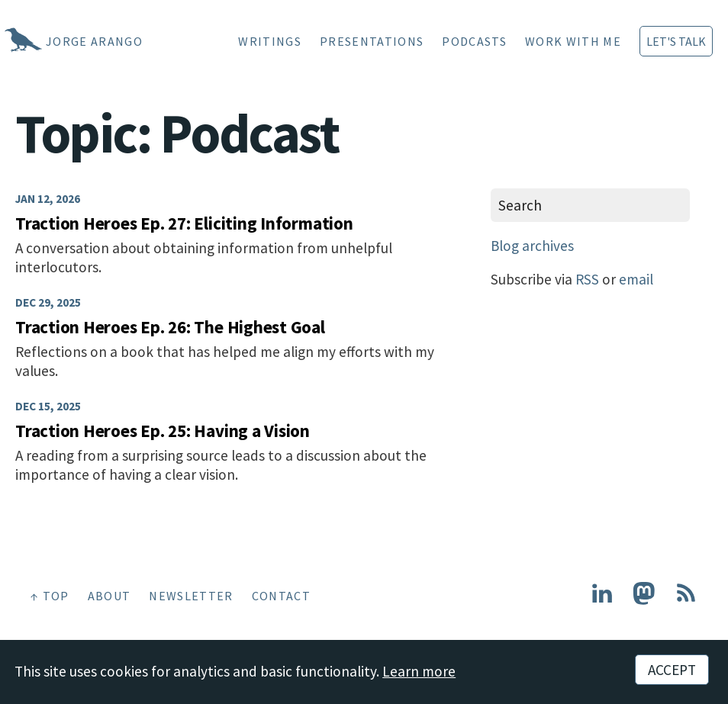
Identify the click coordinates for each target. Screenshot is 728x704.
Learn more (419, 671)
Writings (270, 41)
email (636, 279)
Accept (672, 670)
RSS (587, 279)
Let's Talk (676, 41)
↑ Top (50, 596)
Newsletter (191, 596)
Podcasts (474, 41)
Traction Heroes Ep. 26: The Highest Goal (170, 327)
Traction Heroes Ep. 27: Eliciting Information (184, 223)
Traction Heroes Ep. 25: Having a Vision (163, 431)
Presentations (372, 41)
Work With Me (573, 41)
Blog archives (532, 246)
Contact (281, 596)
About (110, 596)
